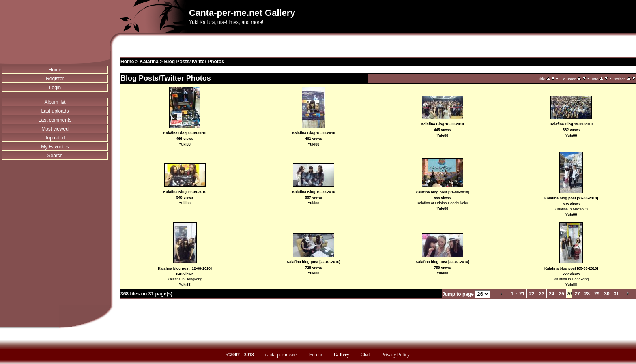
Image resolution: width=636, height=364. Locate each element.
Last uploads (55, 111)
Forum (316, 355)
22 (532, 294)
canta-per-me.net (282, 355)
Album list (55, 102)
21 (522, 294)
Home (55, 70)
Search (55, 156)
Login (55, 88)
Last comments (55, 120)
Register (55, 79)
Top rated (55, 138)
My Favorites (55, 147)
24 (551, 294)
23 (542, 294)
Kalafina (149, 62)
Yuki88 (185, 144)
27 (577, 294)
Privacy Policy (395, 355)
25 (561, 294)
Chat (365, 355)
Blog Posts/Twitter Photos (194, 62)
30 (607, 294)
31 (616, 294)
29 (597, 294)
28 (587, 294)
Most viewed (55, 129)
